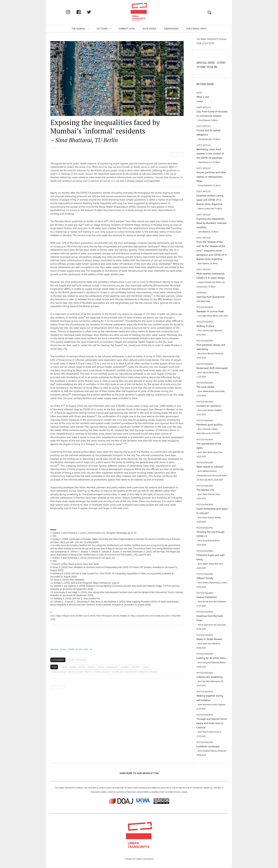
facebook (82, 12)
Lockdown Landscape (211, 751)
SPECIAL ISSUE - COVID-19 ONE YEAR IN (71, 672)
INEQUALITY (112, 667)
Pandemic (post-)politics (209, 429)
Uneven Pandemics (211, 601)
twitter (93, 12)
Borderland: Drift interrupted (212, 372)
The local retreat (211, 391)
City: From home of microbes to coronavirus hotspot (212, 116)
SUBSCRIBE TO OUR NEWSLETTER (139, 773)
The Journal (78, 29)
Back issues (149, 29)
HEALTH (91, 667)
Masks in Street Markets (209, 643)
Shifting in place (209, 330)
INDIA (101, 667)
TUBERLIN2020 (102, 672)
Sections (102, 29)
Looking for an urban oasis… (212, 662)
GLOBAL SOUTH (77, 667)
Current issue (127, 29)
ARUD (64, 667)
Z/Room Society (212, 582)
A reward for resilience (209, 410)
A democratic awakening (210, 681)
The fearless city (208, 494)
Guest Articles (77, 660)
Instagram (72, 12)
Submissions (171, 29)
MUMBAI (125, 667)
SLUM (146, 667)
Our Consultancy (196, 29)
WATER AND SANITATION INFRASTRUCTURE (134, 672)
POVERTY (136, 667)
